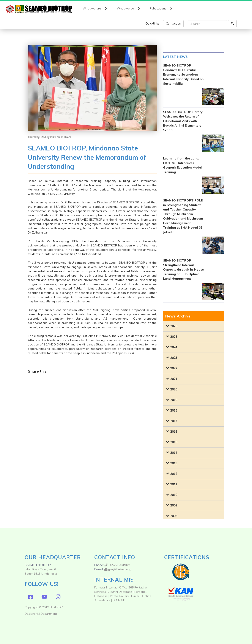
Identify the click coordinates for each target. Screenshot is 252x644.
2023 (174, 358)
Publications (161, 8)
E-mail (136, 596)
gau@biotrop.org (119, 569)
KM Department (46, 614)
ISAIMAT (119, 600)
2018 (174, 411)
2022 (174, 368)
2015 (174, 442)
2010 (174, 495)
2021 (174, 379)
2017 (174, 421)
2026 (174, 326)
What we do (128, 8)
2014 (174, 453)
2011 (174, 484)
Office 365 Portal (131, 587)
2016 (174, 432)
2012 (174, 474)
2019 (174, 400)
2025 (174, 337)
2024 (174, 347)
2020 (174, 389)
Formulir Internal (106, 587)
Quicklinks (152, 24)
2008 (174, 516)
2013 (174, 463)
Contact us (173, 24)
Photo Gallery (119, 596)
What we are (95, 8)
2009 (174, 505)
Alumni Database (120, 592)
